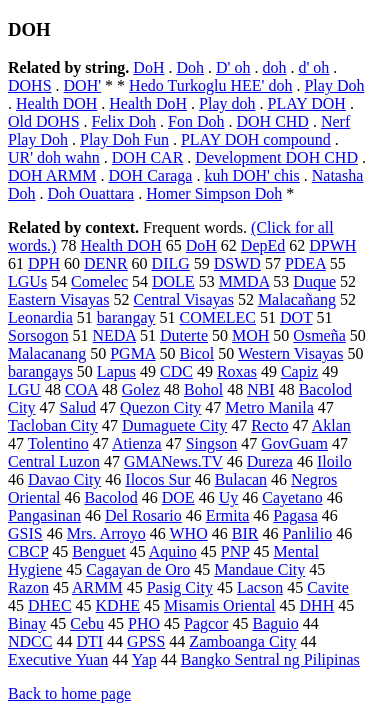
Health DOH (56, 103)
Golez (141, 389)
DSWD (237, 263)
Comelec (99, 281)
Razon (28, 587)
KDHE (118, 605)
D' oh (233, 67)
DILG (171, 263)
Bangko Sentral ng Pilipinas (270, 659)
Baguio (275, 623)
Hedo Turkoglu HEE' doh (210, 85)
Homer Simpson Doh (214, 193)
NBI (261, 389)
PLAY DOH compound (256, 139)
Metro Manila (269, 407)
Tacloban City (53, 425)
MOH (250, 335)
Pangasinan (44, 515)
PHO (144, 623)
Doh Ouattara (91, 193)
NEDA (114, 335)
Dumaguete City (174, 425)
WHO (189, 533)
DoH (148, 67)
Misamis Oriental (220, 605)
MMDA (244, 281)
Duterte (184, 335)
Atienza (137, 443)
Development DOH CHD (276, 157)
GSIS (25, 533)
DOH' (83, 85)
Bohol (203, 389)
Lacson (260, 587)
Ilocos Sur (157, 479)
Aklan (331, 425)
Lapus (116, 371)
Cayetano (292, 497)
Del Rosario (143, 515)
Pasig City (180, 587)
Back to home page (69, 693)
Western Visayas (290, 353)
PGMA (132, 353)
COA (81, 389)
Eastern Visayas (58, 299)
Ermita (228, 515)
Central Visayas (183, 299)
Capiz (299, 371)
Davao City (64, 479)
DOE (178, 497)
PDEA (305, 263)
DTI (89, 641)
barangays (40, 371)
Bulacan (241, 479)
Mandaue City (259, 569)
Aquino (173, 551)
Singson (212, 443)
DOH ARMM (52, 175)
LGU (24, 389)
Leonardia (40, 317)
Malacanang (47, 353)
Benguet (98, 551)
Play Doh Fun (124, 139)
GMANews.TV (173, 461)
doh (274, 67)
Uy (229, 497)
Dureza (270, 461)
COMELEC (218, 317)
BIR (245, 533)
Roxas (237, 371)
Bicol (197, 353)
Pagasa (295, 515)
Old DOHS (44, 121)
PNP (235, 551)
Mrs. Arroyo (106, 533)
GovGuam (294, 443)
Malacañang (297, 299)
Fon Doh (196, 121)
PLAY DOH (307, 103)
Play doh (227, 103)
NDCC (30, 641)
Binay (27, 623)
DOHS (30, 85)
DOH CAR (148, 157)
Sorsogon (38, 335)
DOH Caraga (150, 175)
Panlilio (307, 533)
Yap (144, 659)
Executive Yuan (58, 659)
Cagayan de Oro (138, 569)
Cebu (87, 623)
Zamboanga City (242, 641)
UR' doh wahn (54, 157)
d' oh (313, 67)
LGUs (27, 281)
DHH (317, 605)
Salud (78, 407)
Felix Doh (124, 121)
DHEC (50, 605)
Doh (190, 67)
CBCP (28, 551)
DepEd (263, 245)
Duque (314, 281)
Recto (269, 425)
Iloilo (334, 461)
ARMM (97, 587)
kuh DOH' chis (251, 175)
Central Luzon (54, 461)
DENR (106, 263)
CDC (176, 371)
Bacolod (110, 497)
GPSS (146, 641)
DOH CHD (272, 121)
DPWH (332, 245)
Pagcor (206, 623)
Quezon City (160, 407)
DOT (296, 317)
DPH (44, 263)
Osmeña (319, 335)
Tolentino (58, 443)
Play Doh (334, 85)
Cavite (328, 587)
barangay (126, 317)
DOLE (173, 281)
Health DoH (148, 103)
